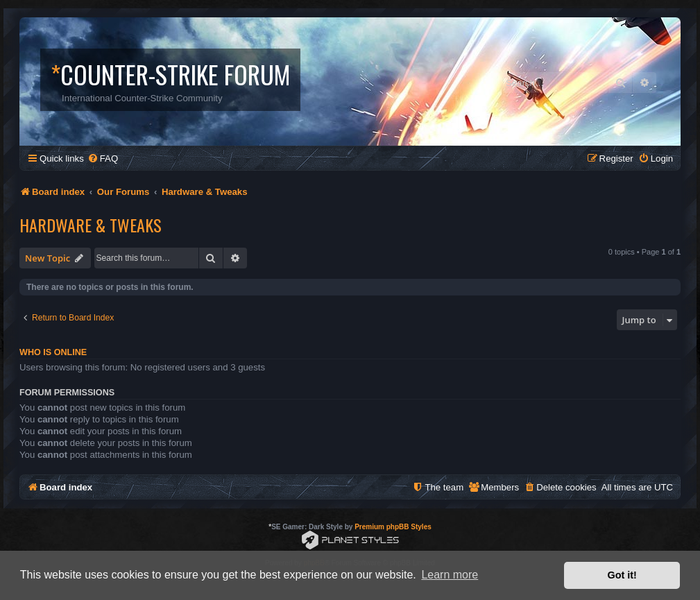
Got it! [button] (622, 575)
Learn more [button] (450, 575)
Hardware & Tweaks (91, 225)
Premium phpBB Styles (393, 527)
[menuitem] (103, 158)
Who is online (53, 352)
